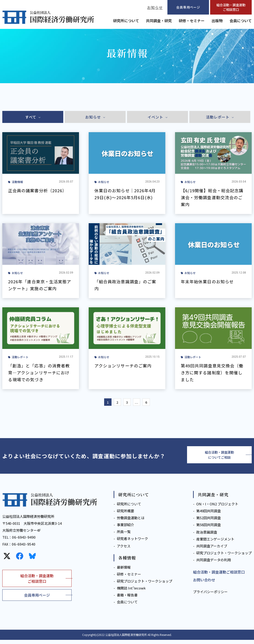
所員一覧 (124, 536)
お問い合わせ (204, 584)
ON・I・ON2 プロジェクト (217, 508)
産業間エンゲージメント (215, 543)
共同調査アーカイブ (212, 550)
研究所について (126, 21)
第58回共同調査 (209, 529)
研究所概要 (125, 515)
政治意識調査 (207, 536)
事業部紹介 (125, 529)
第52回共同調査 (209, 522)
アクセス (124, 550)
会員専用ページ (37, 599)
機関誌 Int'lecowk (131, 592)
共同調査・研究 (159, 21)
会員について (241, 21)
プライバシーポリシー (210, 596)
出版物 (217, 21)
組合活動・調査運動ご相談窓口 (231, 7)
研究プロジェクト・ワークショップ (145, 585)
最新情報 (124, 571)
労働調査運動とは (131, 522)
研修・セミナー (192, 21)
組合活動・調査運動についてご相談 (219, 458)
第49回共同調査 (209, 515)
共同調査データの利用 (214, 564)
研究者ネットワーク (132, 543)
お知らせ (155, 7)
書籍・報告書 (127, 599)
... (139, 403)
